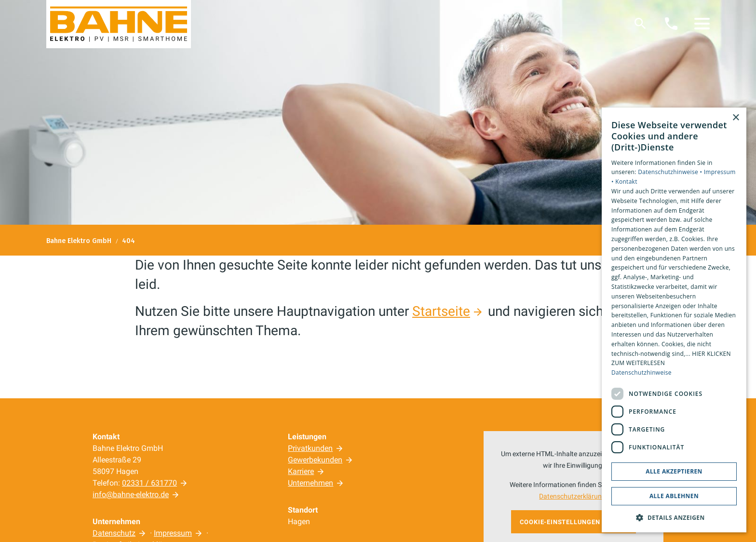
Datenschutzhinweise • (671, 172)
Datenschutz (114, 533)
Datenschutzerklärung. (573, 496)
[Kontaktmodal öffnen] (671, 24)
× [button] (736, 118)
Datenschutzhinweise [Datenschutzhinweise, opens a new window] (641, 373)
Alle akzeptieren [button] (674, 471)
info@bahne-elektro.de (131, 495)
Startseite (441, 311)
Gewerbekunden (315, 460)
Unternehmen (310, 483)
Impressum (173, 533)
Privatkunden (310, 448)
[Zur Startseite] (119, 24)
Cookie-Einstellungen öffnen (574, 522)
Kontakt (626, 182)
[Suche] (640, 24)
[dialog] (674, 320)
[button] (702, 24)
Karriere (301, 471)
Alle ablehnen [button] (674, 496)
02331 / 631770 (149, 483)
